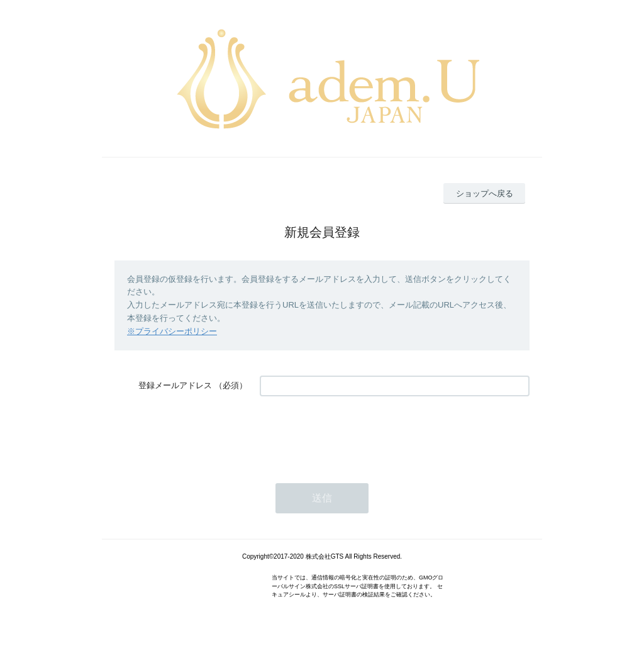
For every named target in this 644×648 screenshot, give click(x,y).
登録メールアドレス (175, 385)
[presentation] (355, 433)
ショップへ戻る (485, 193)
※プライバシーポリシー (172, 331)
